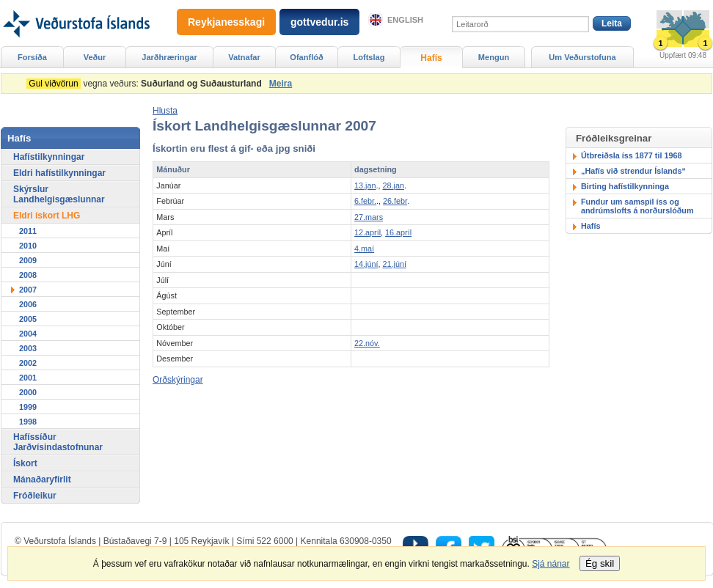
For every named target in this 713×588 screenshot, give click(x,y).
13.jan (365, 185)
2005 (28, 319)
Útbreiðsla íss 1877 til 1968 (631, 155)
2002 (28, 363)
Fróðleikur (35, 496)
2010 (28, 246)
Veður (95, 57)
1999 (28, 407)
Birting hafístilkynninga (625, 186)
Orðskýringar (178, 380)
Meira (281, 84)
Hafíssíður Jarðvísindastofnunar (58, 442)
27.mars (369, 217)
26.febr (395, 201)
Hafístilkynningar (49, 157)
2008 (28, 275)
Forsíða (32, 57)
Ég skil (600, 563)
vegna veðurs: (146, 84)
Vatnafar (244, 57)
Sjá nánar (551, 564)
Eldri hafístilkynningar (59, 173)
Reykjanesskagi (226, 22)
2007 (28, 290)
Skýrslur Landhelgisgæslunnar (59, 194)
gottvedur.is (319, 22)
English (405, 20)
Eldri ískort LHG (47, 216)
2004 (28, 334)
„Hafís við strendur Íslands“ (633, 171)
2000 (28, 392)
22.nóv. (367, 343)
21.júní (395, 264)
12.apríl (368, 232)
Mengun (494, 57)
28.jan (394, 185)
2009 (28, 260)
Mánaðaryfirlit (42, 479)
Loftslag (369, 57)
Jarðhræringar (169, 57)
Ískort (25, 463)
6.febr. (365, 201)
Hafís (590, 226)
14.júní (366, 264)
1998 (28, 422)
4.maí (364, 249)
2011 (28, 231)
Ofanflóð (306, 57)
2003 (28, 348)
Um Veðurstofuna (582, 57)
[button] (165, 111)
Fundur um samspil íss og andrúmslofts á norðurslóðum (637, 206)
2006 (28, 304)
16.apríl (398, 232)
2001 (28, 378)
